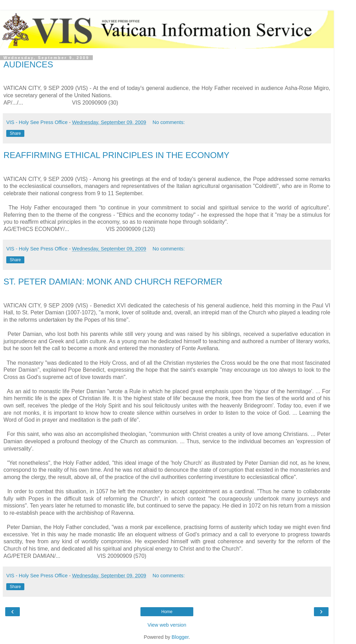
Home (167, 612)
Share (15, 133)
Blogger (180, 637)
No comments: (169, 122)
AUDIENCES (28, 64)
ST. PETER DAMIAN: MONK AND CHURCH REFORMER (113, 282)
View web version (167, 625)
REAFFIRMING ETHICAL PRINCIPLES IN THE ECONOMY (116, 155)
